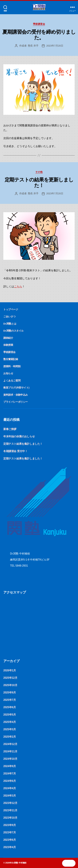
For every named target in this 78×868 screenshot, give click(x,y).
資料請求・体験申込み (16, 395)
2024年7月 (10, 774)
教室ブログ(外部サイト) (16, 388)
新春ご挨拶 (10, 429)
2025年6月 (10, 707)
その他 (39, 172)
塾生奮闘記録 (11, 359)
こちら (18, 286)
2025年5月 (10, 715)
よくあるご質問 (12, 381)
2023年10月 (10, 818)
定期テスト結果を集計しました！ (23, 444)
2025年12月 (10, 678)
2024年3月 (10, 796)
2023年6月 (10, 840)
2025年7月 (10, 700)
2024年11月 (10, 751)
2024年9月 (10, 766)
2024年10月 (10, 759)
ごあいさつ (9, 316)
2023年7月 (10, 832)
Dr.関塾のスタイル (13, 331)
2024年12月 (10, 744)
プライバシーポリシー (16, 402)
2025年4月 (10, 722)
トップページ (11, 309)
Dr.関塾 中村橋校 (19, 863)
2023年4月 (10, 847)
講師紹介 (8, 338)
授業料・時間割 (12, 366)
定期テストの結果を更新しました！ (39, 183)
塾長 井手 (33, 46)
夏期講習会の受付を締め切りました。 (39, 35)
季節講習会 (39, 24)
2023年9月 (10, 825)
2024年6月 (10, 781)
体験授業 (8, 345)
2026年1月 (10, 670)
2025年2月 (10, 737)
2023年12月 (10, 803)
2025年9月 (10, 693)
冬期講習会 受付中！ (15, 451)
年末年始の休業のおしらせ (19, 436)
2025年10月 (10, 685)
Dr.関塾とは (10, 324)
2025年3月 (10, 729)
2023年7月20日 (55, 46)
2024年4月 (10, 788)
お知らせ (8, 373)
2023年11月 (10, 810)
